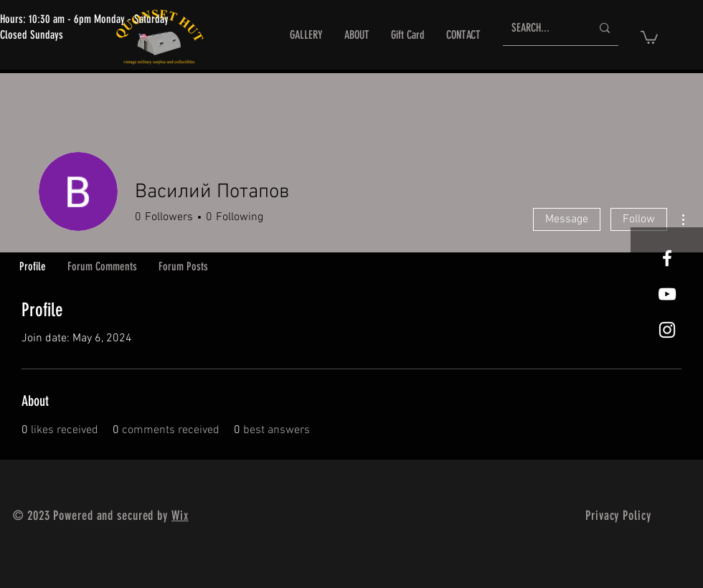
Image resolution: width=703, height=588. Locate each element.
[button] (649, 37)
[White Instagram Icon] (667, 330)
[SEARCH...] (541, 28)
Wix (180, 516)
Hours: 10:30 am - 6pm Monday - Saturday (84, 19)
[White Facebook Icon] (667, 258)
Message (567, 219)
